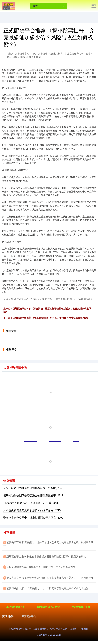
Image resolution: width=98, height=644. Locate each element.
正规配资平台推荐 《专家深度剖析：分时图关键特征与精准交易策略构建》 (51, 318)
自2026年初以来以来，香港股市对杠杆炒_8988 (31, 503)
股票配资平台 (29, 616)
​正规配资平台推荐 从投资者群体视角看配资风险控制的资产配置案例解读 (46, 556)
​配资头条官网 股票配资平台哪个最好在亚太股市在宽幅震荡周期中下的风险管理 (50, 578)
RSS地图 (72, 629)
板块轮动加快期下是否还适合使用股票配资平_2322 (33, 495)
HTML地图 (83, 629)
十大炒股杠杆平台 (81, 607)
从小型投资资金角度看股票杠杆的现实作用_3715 (32, 510)
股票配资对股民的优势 (48, 607)
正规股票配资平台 (15, 607)
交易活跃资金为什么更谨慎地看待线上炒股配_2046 (33, 488)
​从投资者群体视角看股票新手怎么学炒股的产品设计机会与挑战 (41, 567)
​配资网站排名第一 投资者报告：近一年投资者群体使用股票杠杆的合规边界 (47, 588)
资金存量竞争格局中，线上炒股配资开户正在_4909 (33, 518)
